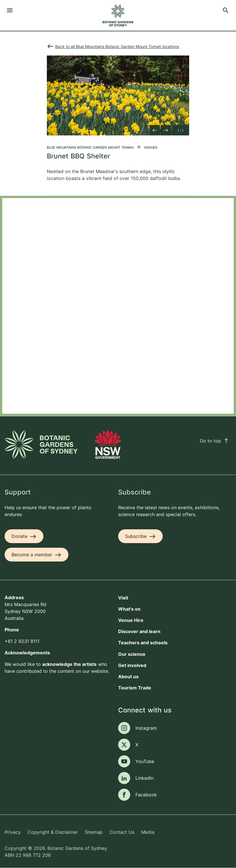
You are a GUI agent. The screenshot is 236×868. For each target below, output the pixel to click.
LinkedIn (144, 778)
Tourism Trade (135, 688)
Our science (132, 654)
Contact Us (122, 832)
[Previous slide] (155, 130)
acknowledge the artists (69, 664)
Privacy (13, 832)
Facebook (146, 795)
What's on (129, 609)
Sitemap (94, 832)
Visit (123, 598)
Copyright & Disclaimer (53, 832)
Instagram (146, 728)
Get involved (132, 665)
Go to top (214, 441)
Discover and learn (139, 631)
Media (148, 832)
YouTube (145, 761)
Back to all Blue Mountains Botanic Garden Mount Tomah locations (117, 46)
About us (128, 677)
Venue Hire (131, 620)
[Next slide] (166, 130)
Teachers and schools (143, 643)
